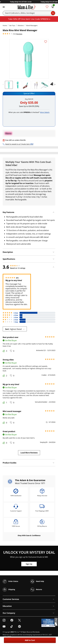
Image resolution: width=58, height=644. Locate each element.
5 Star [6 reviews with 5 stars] (16, 313)
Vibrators (21, 25)
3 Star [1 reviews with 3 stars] (16, 317)
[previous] (4, 85)
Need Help (37, 581)
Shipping (9, 590)
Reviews (19, 34)
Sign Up (29, 564)
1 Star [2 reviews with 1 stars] (16, 322)
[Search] (29, 13)
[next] (54, 85)
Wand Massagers (32, 25)
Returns (36, 590)
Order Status (10, 581)
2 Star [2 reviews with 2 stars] (16, 320)
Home (5, 25)
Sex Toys (12, 25)
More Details (45, 112)
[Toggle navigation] (4, 7)
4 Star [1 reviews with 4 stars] (16, 315)
